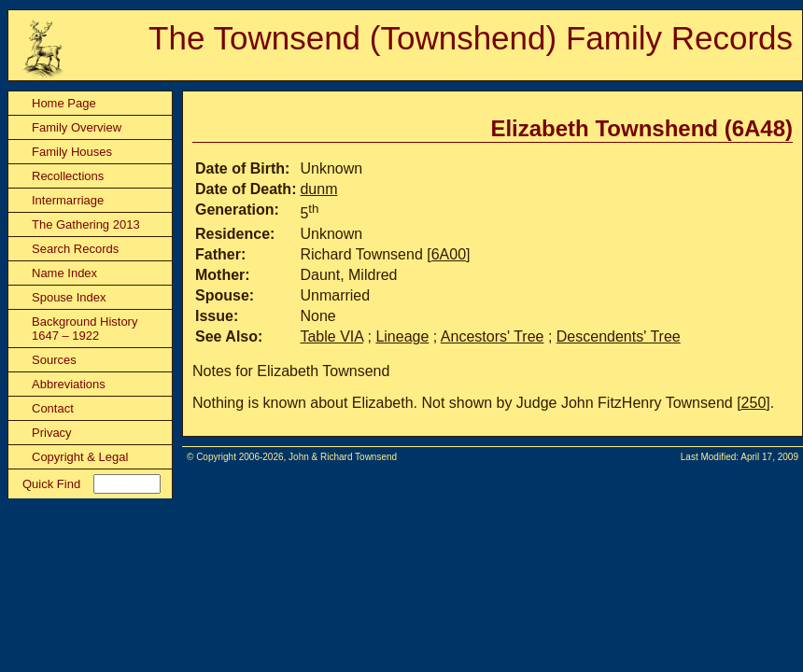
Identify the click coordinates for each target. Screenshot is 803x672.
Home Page (64, 103)
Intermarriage (68, 200)
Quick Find (51, 484)
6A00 (449, 254)
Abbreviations (69, 384)
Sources (54, 360)
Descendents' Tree (619, 336)
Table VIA (331, 336)
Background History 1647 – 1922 (85, 329)
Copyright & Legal (80, 457)
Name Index (64, 273)
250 (754, 403)
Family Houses (72, 152)
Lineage (402, 336)
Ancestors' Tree (493, 336)
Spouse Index (69, 297)
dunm (318, 189)
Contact (53, 408)
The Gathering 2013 (86, 224)
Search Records (75, 249)
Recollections (68, 176)
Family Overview (77, 127)
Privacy (52, 433)
